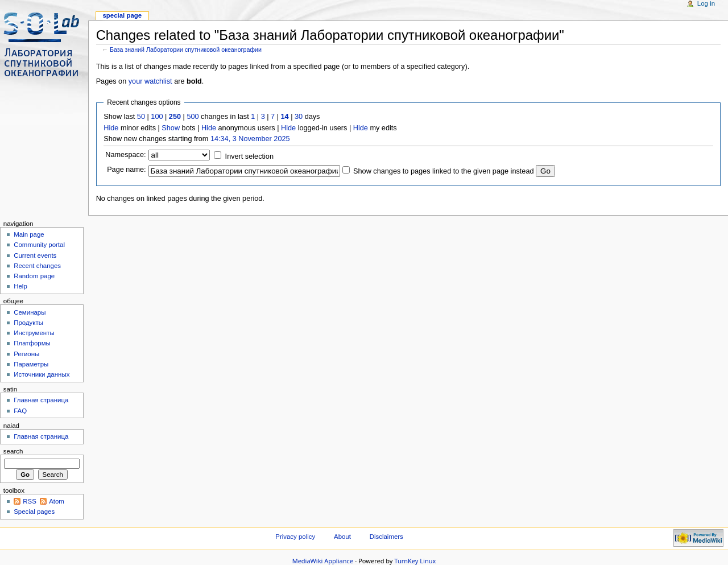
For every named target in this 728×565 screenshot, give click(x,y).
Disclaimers (386, 537)
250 (175, 117)
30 (299, 117)
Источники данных (42, 374)
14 (285, 117)
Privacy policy (295, 537)
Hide (111, 128)
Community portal (39, 245)
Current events (35, 255)
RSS (30, 501)
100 (157, 117)
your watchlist (150, 81)
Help (20, 286)
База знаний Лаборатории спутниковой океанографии (186, 50)
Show (171, 128)
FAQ (20, 411)
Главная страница (41, 400)
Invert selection (249, 156)
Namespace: (125, 155)
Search (13, 451)
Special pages (34, 512)
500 (193, 117)
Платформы (32, 343)
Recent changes (37, 266)
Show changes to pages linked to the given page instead (443, 171)
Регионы (26, 354)
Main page (29, 234)
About (343, 537)
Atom (57, 501)
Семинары (30, 312)
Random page (34, 276)
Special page (122, 15)
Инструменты (34, 333)
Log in (706, 3)
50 (141, 117)
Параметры (31, 364)
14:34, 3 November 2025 (250, 139)
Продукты (28, 323)
